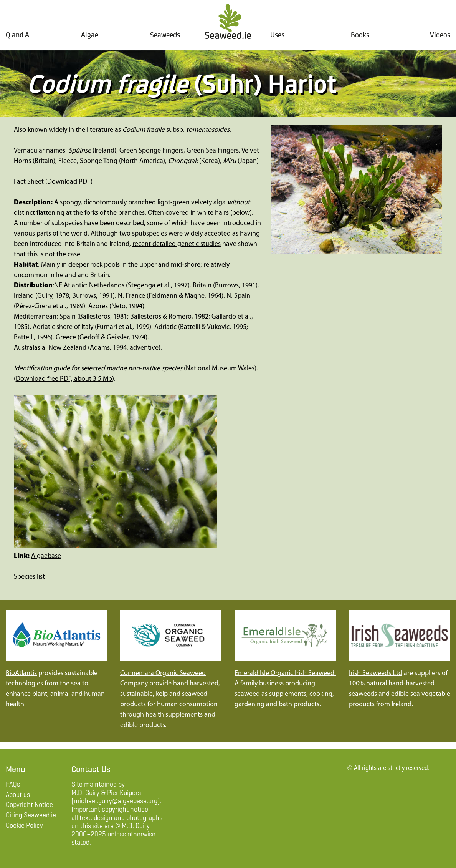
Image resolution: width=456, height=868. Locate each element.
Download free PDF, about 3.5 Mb (64, 379)
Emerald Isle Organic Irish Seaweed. (285, 673)
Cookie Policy (24, 825)
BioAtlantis (21, 673)
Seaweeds (165, 35)
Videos (440, 35)
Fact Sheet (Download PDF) (53, 182)
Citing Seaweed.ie (31, 815)
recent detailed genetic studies (177, 244)
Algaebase (46, 556)
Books (360, 35)
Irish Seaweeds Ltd (376, 673)
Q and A (17, 35)
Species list (29, 577)
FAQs (13, 784)
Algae (90, 35)
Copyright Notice (29, 805)
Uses (277, 35)
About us (18, 795)
